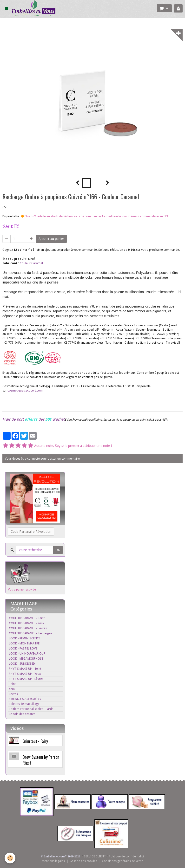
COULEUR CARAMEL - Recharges (30, 633)
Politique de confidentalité (127, 856)
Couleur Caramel (31, 263)
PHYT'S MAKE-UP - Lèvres (26, 679)
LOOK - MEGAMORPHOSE (26, 659)
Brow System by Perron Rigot (41, 760)
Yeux (12, 689)
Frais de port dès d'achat (33, 419)
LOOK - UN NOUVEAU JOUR (27, 653)
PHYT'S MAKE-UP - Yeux (25, 674)
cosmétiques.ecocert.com (25, 390)
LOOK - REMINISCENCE (25, 638)
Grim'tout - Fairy (35, 741)
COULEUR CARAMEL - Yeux (26, 623)
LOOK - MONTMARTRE (24, 643)
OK (58, 550)
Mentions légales (53, 861)
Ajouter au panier (51, 239)
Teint (12, 684)
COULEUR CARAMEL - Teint (27, 618)
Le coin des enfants (22, 714)
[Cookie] (10, 858)
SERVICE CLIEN (94, 856)
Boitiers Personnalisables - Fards (31, 709)
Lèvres (13, 694)
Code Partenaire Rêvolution (31, 532)
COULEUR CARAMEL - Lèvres (28, 628)
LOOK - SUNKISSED (22, 664)
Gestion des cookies (83, 861)
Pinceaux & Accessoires (25, 699)
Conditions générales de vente (122, 861)
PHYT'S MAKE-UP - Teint (25, 669)
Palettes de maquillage (24, 704)
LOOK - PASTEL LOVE (23, 648)
